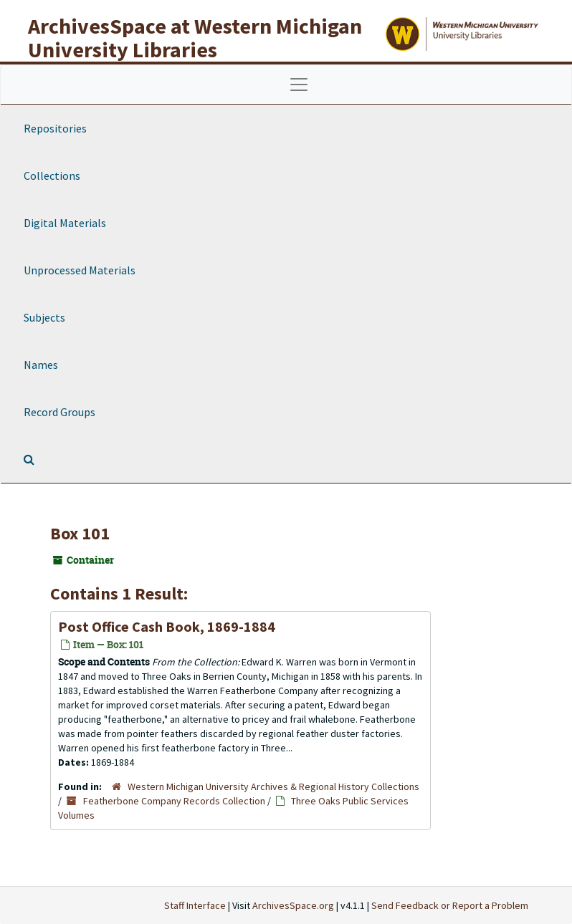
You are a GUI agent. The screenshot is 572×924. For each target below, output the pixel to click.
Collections (52, 175)
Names (41, 365)
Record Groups (59, 412)
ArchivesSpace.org (293, 905)
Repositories (55, 128)
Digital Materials (65, 223)
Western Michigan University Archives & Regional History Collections (273, 786)
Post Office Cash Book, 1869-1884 (167, 626)
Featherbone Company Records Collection (174, 801)
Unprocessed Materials (80, 270)
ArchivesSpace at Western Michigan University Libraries (195, 38)
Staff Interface (195, 905)
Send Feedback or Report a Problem (450, 905)
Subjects (44, 317)
